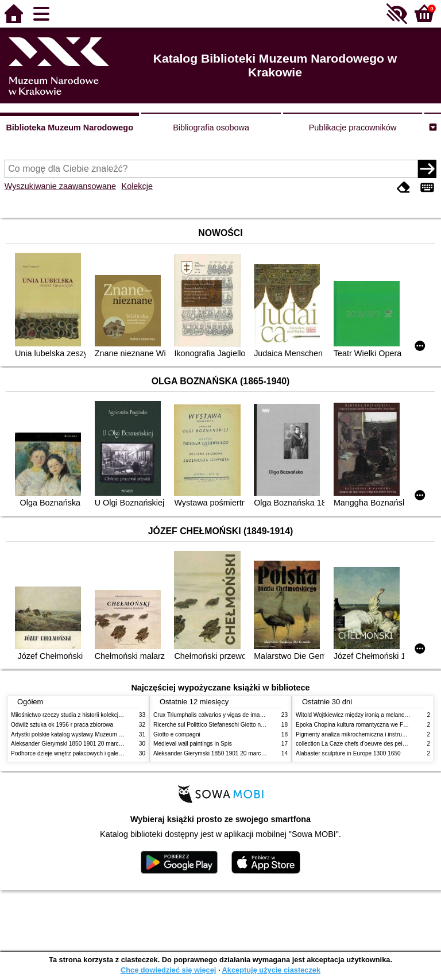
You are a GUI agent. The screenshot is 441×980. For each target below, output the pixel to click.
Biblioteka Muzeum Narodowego (69, 128)
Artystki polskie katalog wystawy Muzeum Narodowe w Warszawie (96, 734)
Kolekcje (137, 186)
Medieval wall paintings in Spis (193, 744)
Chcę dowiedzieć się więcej (168, 970)
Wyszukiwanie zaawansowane (60, 186)
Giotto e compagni (177, 734)
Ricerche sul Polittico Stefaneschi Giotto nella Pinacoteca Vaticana (239, 725)
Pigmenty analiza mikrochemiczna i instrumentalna (361, 734)
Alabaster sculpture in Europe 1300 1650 (348, 753)
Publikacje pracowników (353, 128)
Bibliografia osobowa (211, 128)
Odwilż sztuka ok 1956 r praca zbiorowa (62, 725)
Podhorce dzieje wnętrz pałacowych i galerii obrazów (79, 753)
